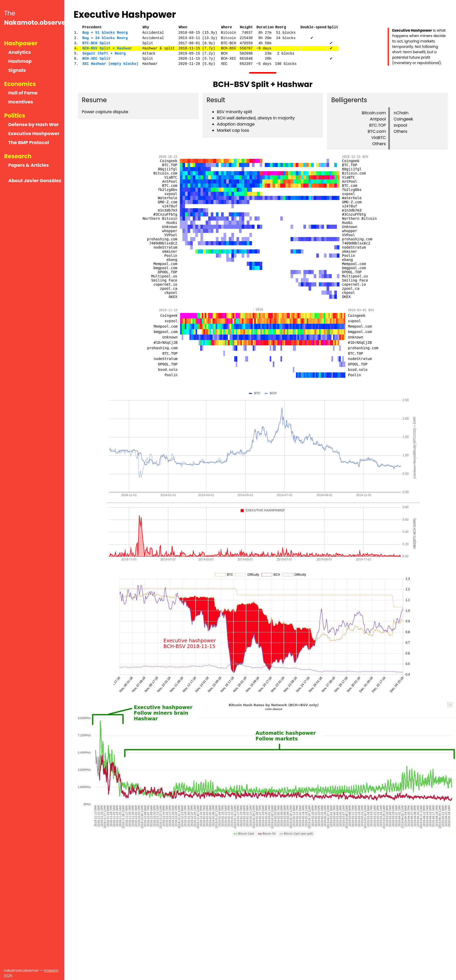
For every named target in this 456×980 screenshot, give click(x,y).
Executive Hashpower (34, 133)
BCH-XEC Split (96, 59)
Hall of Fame (23, 93)
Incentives (21, 102)
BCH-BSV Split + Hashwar (107, 48)
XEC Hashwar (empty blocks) (110, 64)
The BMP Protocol (29, 142)
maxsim (51, 970)
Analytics (20, 52)
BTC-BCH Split (96, 43)
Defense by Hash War (33, 124)
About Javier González (35, 181)
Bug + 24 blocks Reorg (105, 38)
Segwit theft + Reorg (104, 53)
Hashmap (20, 61)
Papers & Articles (28, 165)
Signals (17, 70)
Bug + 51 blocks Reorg (105, 33)
